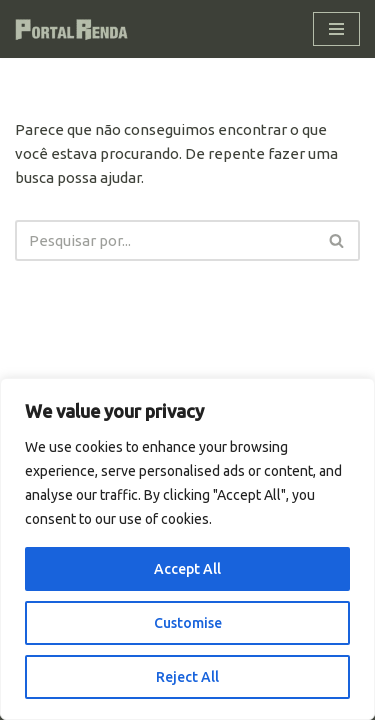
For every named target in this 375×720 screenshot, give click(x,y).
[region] (187, 549)
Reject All (187, 677)
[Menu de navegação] (336, 29)
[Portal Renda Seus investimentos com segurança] (75, 29)
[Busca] (165, 240)
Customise (188, 623)
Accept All (187, 569)
